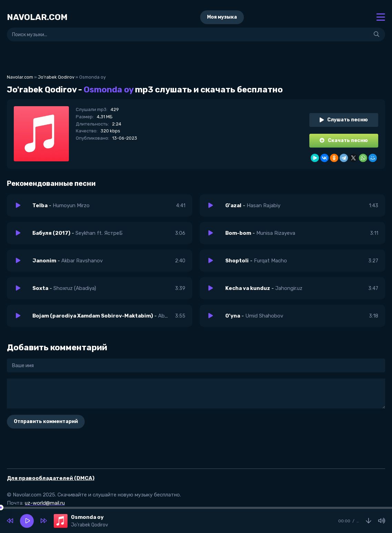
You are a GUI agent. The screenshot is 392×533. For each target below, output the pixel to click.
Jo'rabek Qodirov (56, 77)
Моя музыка (222, 17)
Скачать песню (344, 140)
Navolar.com (20, 77)
